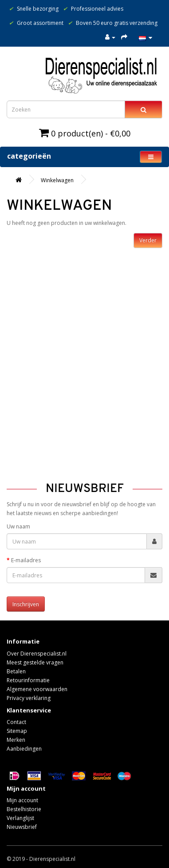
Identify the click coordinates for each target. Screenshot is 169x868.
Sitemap (17, 731)
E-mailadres (26, 560)
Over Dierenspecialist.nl (37, 654)
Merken (16, 740)
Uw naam (18, 526)
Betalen (16, 671)
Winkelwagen (57, 180)
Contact (16, 722)
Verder (148, 240)
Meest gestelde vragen (35, 662)
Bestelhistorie (24, 809)
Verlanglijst (20, 818)
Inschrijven (26, 604)
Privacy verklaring (29, 698)
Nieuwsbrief (22, 827)
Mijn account (22, 800)
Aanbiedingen (24, 749)
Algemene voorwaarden (37, 689)
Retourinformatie (28, 680)
